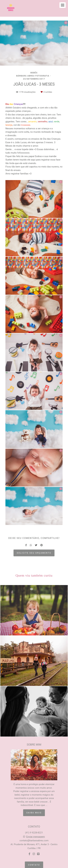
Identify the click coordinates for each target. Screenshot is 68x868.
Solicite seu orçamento (34, 553)
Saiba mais (34, 813)
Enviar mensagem (36, 837)
